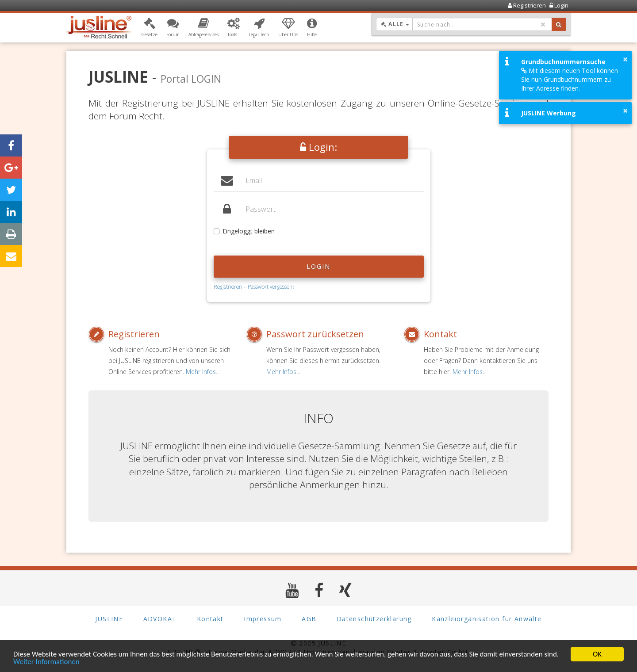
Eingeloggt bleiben (244, 231)
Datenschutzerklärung (374, 619)
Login (319, 266)
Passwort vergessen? (271, 286)
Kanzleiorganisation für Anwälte (487, 619)
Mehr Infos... (203, 372)
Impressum (263, 619)
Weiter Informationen (46, 662)
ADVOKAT (160, 619)
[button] (149, 28)
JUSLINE (109, 619)
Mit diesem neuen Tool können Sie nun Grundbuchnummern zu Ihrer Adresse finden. (570, 79)
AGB (309, 619)
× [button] (625, 59)
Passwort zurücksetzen (315, 334)
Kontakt (440, 334)
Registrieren (228, 286)
